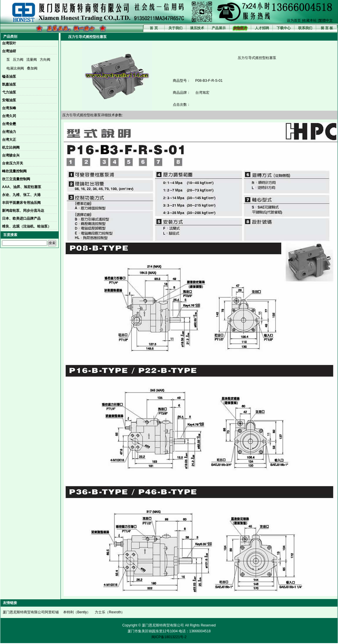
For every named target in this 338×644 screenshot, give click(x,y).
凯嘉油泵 (9, 84)
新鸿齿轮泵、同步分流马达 (23, 211)
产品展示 (219, 28)
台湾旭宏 (202, 93)
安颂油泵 (9, 100)
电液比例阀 (15, 68)
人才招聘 (262, 28)
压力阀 (18, 60)
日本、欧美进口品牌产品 (21, 218)
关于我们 (175, 28)
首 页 (154, 28)
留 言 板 (327, 28)
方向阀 (45, 60)
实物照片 (240, 28)
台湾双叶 (9, 43)
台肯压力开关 (13, 163)
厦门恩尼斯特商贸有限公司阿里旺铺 (31, 612)
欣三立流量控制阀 (16, 179)
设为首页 (294, 20)
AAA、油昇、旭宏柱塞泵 (22, 187)
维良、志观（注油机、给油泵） (27, 226)
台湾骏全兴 (11, 155)
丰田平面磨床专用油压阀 (21, 203)
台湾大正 (9, 140)
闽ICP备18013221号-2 (169, 637)
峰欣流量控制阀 (14, 171)
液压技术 (197, 28)
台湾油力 (9, 132)
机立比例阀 (11, 147)
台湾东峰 (9, 108)
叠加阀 (32, 68)
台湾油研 (9, 51)
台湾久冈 (9, 116)
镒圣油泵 (9, 77)
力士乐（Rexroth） (110, 612)
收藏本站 (310, 20)
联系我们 (305, 28)
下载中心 (284, 28)
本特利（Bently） (77, 612)
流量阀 (32, 60)
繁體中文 (326, 20)
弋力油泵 (9, 92)
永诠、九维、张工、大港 (21, 195)
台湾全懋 (9, 124)
